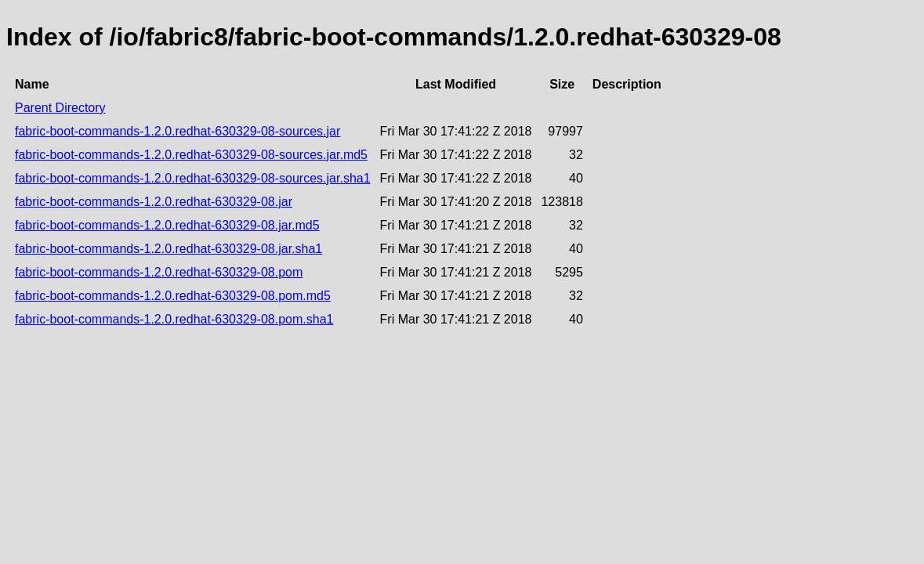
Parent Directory (60, 108)
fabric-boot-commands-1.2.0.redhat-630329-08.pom (159, 272)
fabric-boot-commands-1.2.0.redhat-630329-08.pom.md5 (173, 296)
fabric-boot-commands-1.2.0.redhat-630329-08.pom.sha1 (174, 319)
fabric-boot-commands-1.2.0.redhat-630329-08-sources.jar (178, 131)
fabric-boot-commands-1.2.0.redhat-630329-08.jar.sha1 (168, 249)
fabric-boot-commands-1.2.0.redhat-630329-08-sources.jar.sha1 (193, 178)
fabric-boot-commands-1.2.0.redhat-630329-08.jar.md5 (167, 225)
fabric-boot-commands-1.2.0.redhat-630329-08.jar (154, 202)
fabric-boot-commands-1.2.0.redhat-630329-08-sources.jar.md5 (191, 155)
